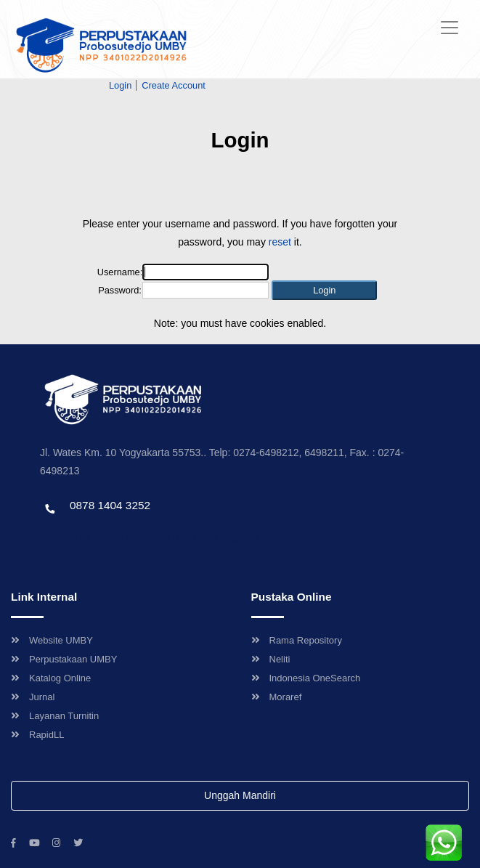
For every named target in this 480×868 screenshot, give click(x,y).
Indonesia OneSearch (306, 678)
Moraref (277, 697)
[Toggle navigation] (450, 28)
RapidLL (37, 735)
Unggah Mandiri (240, 795)
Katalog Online (51, 678)
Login (120, 85)
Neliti (271, 659)
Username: (120, 272)
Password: (120, 290)
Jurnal (33, 697)
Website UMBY (52, 640)
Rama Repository (297, 640)
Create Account (174, 85)
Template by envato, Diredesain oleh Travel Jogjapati (149, 536)
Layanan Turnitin (55, 716)
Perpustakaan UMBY (64, 659)
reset (280, 242)
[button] (324, 290)
